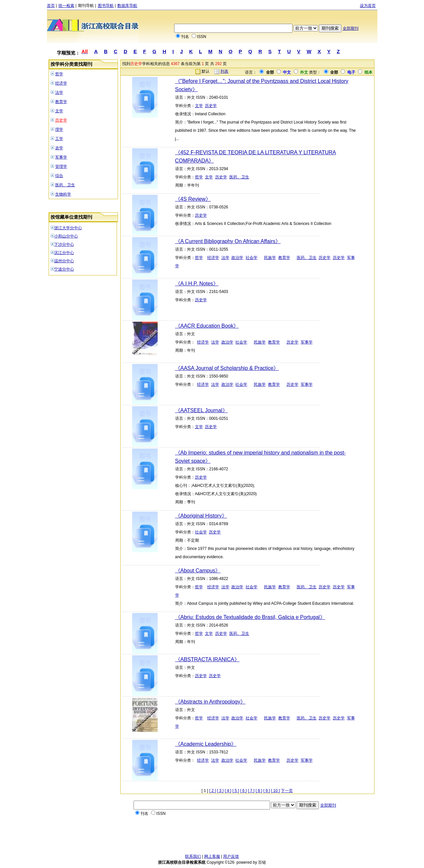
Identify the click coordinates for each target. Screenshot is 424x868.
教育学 (61, 102)
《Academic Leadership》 (206, 744)
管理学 (61, 166)
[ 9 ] (267, 791)
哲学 (59, 74)
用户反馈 (231, 856)
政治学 (237, 258)
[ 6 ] (244, 791)
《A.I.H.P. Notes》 (197, 284)
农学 (59, 148)
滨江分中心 (64, 253)
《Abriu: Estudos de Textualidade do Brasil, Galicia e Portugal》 (250, 617)
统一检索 (66, 6)
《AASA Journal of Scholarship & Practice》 (227, 368)
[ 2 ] (212, 791)
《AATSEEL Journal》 (201, 410)
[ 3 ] (220, 791)
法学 (59, 92)
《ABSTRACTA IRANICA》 (207, 659)
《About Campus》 (198, 571)
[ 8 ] (259, 791)
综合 (59, 176)
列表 (224, 71)
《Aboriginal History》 (201, 516)
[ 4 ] (228, 791)
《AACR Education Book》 (207, 326)
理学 (59, 129)
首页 (51, 6)
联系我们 (193, 856)
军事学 (61, 157)
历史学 (61, 120)
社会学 (251, 258)
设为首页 (368, 6)
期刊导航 (86, 6)
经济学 (61, 83)
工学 (59, 139)
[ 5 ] (236, 791)
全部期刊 (351, 28)
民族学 (270, 258)
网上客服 (212, 856)
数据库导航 (127, 6)
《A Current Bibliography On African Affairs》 (228, 241)
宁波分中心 (64, 269)
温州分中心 (64, 261)
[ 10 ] (275, 791)
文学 (59, 111)
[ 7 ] (251, 791)
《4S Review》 (193, 199)
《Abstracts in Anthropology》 (210, 702)
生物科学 (63, 194)
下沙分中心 (64, 244)
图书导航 (106, 6)
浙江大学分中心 (68, 228)
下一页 (287, 791)
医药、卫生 (65, 185)
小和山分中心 (66, 236)
